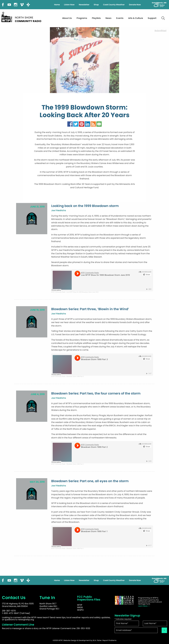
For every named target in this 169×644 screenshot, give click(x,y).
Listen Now (69, 5)
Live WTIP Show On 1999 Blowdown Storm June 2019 (83, 292)
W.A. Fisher (97, 640)
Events (120, 18)
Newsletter (84, 5)
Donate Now (135, 5)
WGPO (80, 610)
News (108, 18)
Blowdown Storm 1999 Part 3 (75, 377)
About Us (67, 18)
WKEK (80, 607)
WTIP (80, 605)
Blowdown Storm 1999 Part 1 (75, 549)
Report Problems (109, 640)
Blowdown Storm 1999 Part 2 (75, 464)
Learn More (144, 606)
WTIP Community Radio (58, 292)
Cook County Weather (114, 5)
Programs (82, 18)
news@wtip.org (26, 620)
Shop (96, 5)
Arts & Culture (136, 18)
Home (57, 5)
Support (152, 18)
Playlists (96, 18)
